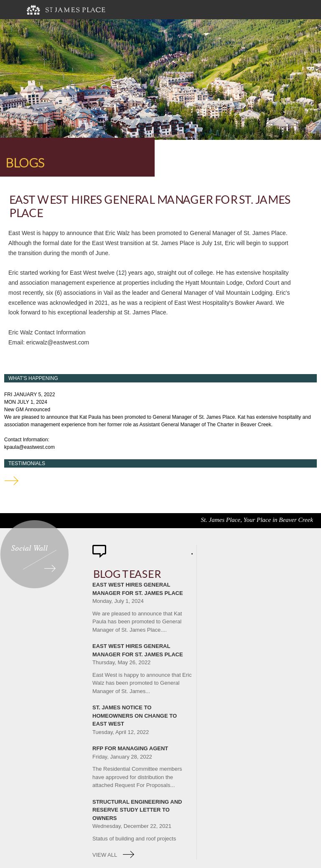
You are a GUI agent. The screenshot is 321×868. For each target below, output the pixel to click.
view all (105, 855)
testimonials (11, 481)
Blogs (24, 163)
